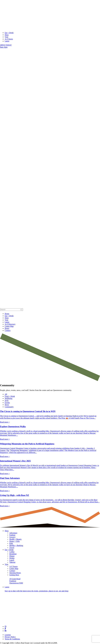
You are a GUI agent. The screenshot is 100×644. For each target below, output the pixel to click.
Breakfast (13, 554)
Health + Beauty (15, 539)
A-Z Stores (9, 39)
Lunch (12, 560)
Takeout (12, 562)
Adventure (13, 533)
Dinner (12, 556)
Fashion (12, 535)
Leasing (8, 635)
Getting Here (14, 575)
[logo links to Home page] (50, 29)
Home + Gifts (14, 541)
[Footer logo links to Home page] (50, 623)
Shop (7, 35)
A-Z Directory (10, 324)
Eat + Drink (9, 33)
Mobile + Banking (16, 545)
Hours (7, 328)
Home (7, 314)
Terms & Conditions (12, 639)
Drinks (12, 558)
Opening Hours (15, 573)
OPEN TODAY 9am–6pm (6, 46)
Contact (8, 330)
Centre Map (9, 326)
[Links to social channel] (5, 627)
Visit (6, 37)
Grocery (12, 537)
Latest (7, 41)
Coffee (12, 552)
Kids (11, 543)
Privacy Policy (10, 637)
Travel (12, 548)
